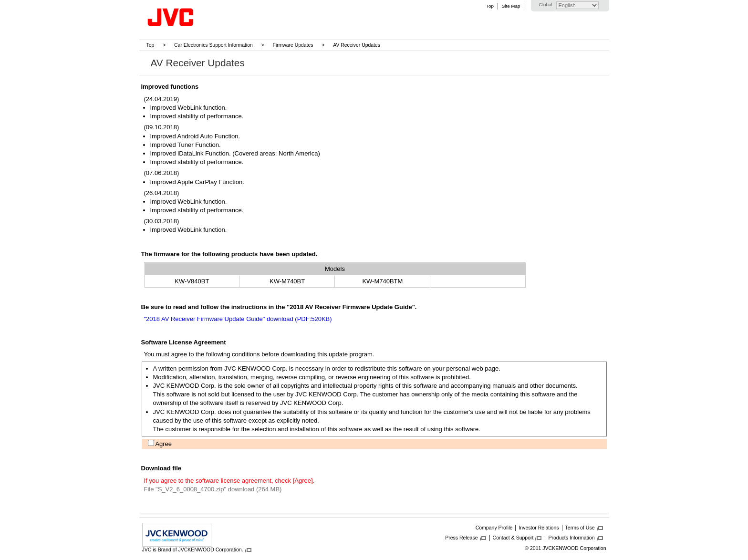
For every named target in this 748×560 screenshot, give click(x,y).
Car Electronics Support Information (213, 45)
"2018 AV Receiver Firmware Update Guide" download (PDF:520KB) (238, 319)
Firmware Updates (293, 45)
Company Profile (494, 528)
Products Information (571, 538)
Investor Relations (539, 528)
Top (490, 6)
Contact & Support (513, 538)
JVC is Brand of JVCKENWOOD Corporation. (193, 550)
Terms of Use (580, 528)
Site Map (511, 6)
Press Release (461, 538)
